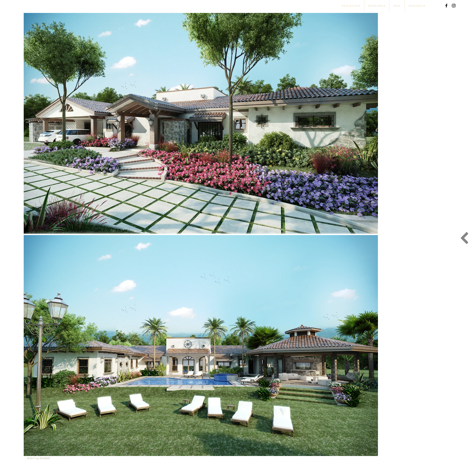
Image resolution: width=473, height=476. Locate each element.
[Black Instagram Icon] (454, 6)
